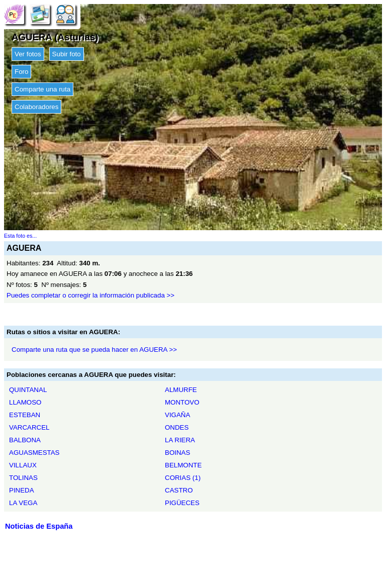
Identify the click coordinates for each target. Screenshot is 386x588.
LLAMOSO (25, 402)
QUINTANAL (28, 390)
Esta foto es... (20, 236)
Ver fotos (28, 54)
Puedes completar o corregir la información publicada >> (90, 295)
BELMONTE (183, 465)
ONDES (177, 427)
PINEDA (22, 490)
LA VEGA (23, 503)
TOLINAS (23, 478)
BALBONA (25, 440)
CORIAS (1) (183, 478)
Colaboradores (36, 107)
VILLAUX (23, 465)
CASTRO (179, 490)
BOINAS (177, 453)
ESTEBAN (25, 415)
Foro (21, 72)
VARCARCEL (29, 427)
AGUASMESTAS (34, 453)
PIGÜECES (182, 503)
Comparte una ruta (42, 89)
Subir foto (67, 54)
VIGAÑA (177, 415)
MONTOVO (182, 402)
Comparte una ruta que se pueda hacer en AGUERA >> (94, 350)
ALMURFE (181, 390)
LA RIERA (180, 440)
